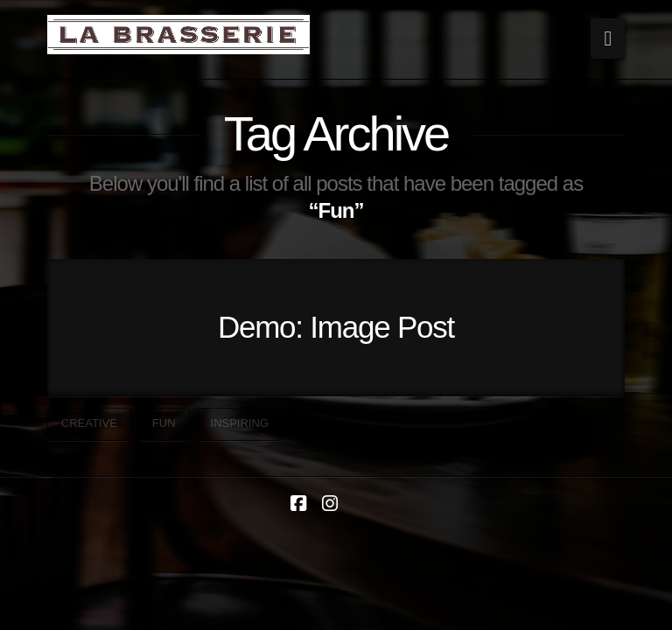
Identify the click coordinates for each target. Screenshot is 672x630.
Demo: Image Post (336, 327)
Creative (89, 423)
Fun (164, 423)
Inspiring (240, 423)
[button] (608, 38)
